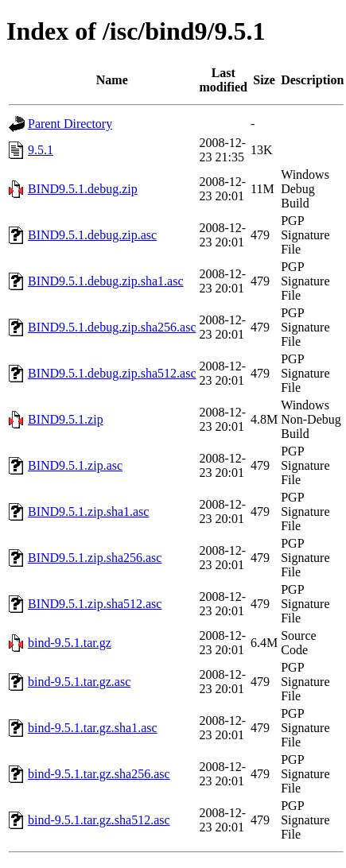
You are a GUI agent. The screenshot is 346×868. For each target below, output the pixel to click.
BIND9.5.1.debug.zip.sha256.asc (112, 327)
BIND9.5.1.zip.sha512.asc (95, 604)
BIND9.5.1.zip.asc (75, 465)
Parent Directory (70, 124)
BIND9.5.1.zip (66, 419)
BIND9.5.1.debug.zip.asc (92, 235)
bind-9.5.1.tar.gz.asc (79, 682)
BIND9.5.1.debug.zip (83, 189)
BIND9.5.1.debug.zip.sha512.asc (112, 373)
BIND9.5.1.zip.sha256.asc (95, 558)
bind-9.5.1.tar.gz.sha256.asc (99, 774)
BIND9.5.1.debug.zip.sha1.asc (106, 281)
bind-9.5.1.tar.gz (70, 643)
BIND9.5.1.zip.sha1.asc (88, 511)
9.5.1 (41, 150)
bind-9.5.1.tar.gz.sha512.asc (99, 820)
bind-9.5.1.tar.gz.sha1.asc (93, 728)
